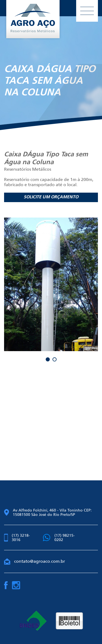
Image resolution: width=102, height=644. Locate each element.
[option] (51, 284)
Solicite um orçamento (51, 197)
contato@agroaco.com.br (35, 561)
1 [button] (48, 359)
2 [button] (55, 359)
